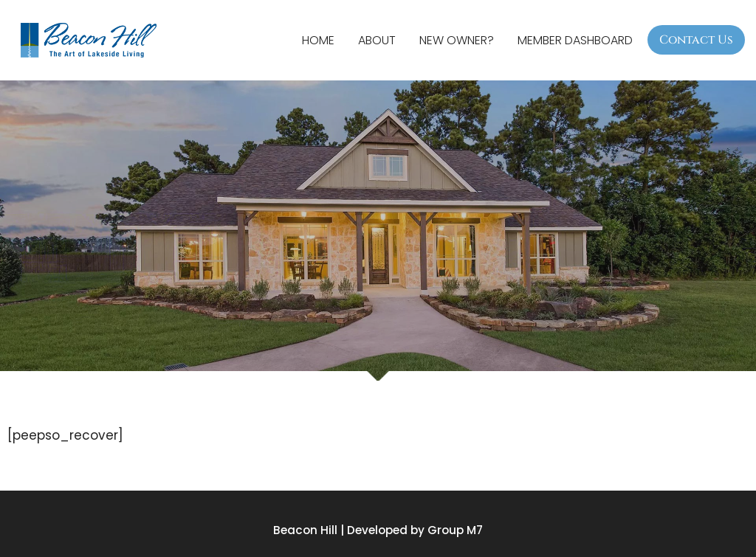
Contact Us (696, 40)
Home (318, 40)
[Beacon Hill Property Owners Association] (92, 40)
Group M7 (455, 530)
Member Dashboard (575, 40)
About (377, 40)
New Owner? (457, 40)
